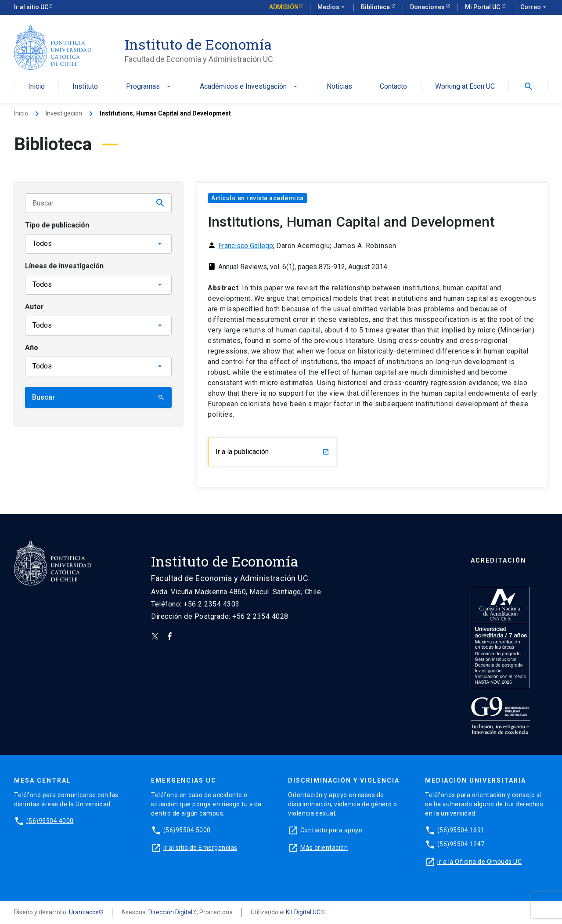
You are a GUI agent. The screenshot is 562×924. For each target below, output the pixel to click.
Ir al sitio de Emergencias (200, 848)
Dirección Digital (170, 912)
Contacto (393, 87)
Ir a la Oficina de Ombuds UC (479, 862)
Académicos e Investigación (249, 87)
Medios (332, 7)
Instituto (85, 87)
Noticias (339, 87)
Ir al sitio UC (31, 7)
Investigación (64, 113)
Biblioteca (376, 7)
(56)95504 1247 (461, 844)
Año (32, 348)
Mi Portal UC (483, 7)
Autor (34, 307)
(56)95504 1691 (461, 830)
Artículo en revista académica (258, 198)
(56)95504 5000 (187, 830)
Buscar (98, 397)
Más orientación (324, 848)
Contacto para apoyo (331, 830)
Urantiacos (84, 912)
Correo (534, 7)
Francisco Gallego (246, 246)
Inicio (36, 87)
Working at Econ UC (465, 87)
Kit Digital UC (303, 912)
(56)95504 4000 (50, 821)
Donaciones (428, 7)
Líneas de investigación (64, 266)
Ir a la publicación (272, 452)
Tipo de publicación (57, 225)
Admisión (284, 7)
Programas (149, 87)
